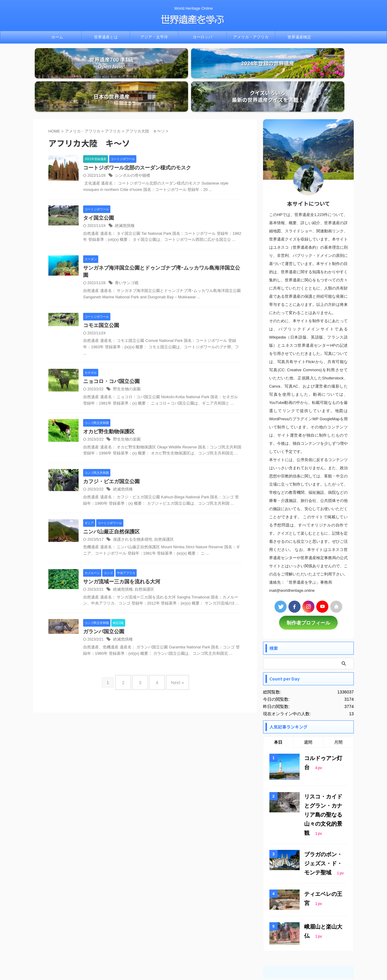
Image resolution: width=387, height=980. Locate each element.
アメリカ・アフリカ (251, 37)
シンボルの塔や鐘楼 (131, 147)
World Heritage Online (193, 952)
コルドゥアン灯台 (322, 728)
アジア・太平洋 (154, 37)
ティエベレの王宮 (322, 849)
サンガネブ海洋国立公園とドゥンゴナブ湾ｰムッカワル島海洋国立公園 (159, 240)
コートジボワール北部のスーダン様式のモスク (134, 139)
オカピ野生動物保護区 (107, 398)
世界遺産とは (106, 37)
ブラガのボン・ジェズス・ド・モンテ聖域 (325, 820)
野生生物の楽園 (126, 356)
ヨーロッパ (202, 37)
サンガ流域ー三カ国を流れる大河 (119, 550)
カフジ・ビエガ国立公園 (110, 449)
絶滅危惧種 (124, 198)
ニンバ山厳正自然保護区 (110, 499)
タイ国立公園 (98, 190)
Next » (173, 649)
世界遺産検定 (299, 37)
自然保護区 (160, 507)
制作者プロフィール (308, 593)
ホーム (57, 37)
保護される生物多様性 (131, 507)
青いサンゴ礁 (126, 248)
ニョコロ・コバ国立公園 (110, 348)
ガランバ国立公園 (102, 600)
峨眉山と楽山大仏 (322, 882)
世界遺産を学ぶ (193, 960)
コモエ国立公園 (100, 291)
